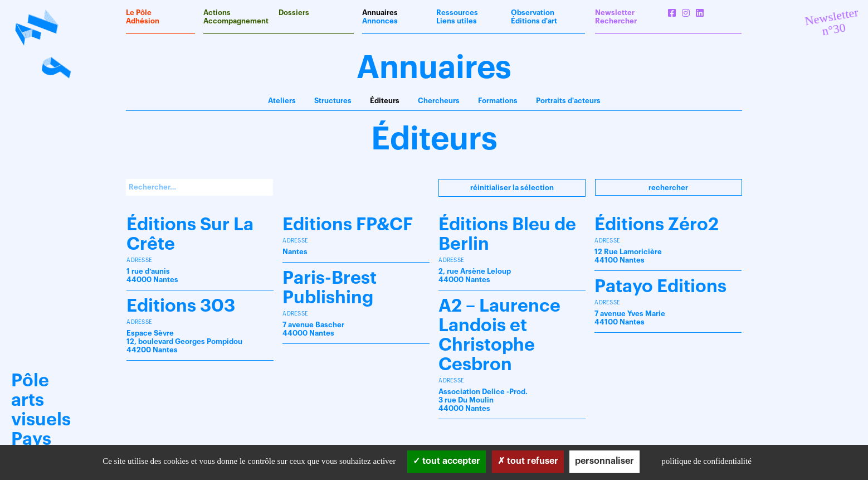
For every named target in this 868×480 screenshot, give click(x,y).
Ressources (457, 13)
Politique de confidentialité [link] (706, 461)
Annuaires (380, 13)
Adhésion (143, 21)
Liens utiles (457, 21)
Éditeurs (385, 101)
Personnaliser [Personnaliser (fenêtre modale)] (604, 461)
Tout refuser (528, 461)
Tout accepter (447, 461)
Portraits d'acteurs (568, 101)
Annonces (380, 21)
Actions (217, 13)
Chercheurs (439, 101)
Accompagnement (236, 21)
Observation (533, 13)
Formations (498, 101)
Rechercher (668, 188)
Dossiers (294, 13)
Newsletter (615, 13)
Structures (333, 101)
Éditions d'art (534, 21)
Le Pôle (139, 13)
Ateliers (282, 101)
